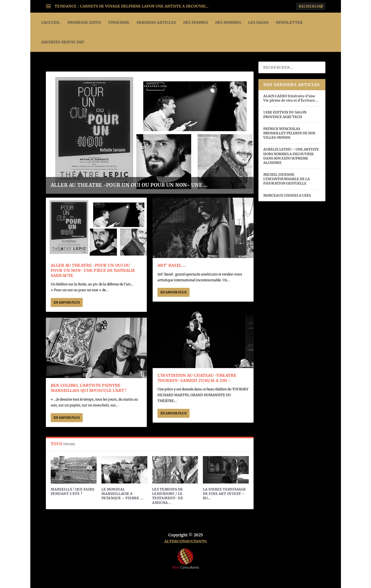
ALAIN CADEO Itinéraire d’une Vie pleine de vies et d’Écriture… (291, 98)
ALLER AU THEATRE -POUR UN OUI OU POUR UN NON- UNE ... (129, 185)
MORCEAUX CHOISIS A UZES (287, 195)
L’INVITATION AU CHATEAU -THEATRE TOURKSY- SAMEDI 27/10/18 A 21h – (197, 378)
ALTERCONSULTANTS (185, 541)
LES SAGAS (258, 22)
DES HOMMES (228, 22)
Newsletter (289, 22)
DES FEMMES (196, 22)
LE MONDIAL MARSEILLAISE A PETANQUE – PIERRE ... (122, 494)
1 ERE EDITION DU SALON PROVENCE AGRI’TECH (285, 114)
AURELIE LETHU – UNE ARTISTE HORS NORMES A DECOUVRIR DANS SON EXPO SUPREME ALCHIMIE (291, 156)
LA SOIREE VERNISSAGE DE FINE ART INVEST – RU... (224, 494)
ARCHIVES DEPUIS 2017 (63, 42)
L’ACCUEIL (51, 22)
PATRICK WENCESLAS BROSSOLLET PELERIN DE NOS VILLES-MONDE (289, 133)
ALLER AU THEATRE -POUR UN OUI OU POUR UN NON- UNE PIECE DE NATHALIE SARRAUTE (93, 270)
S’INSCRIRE (119, 22)
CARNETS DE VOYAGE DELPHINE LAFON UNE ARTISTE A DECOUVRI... (144, 6)
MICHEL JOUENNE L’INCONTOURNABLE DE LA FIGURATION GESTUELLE (287, 179)
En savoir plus (67, 302)
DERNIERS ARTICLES (156, 22)
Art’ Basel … (172, 265)
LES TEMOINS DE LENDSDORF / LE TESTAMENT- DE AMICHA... (168, 496)
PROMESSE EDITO (84, 22)
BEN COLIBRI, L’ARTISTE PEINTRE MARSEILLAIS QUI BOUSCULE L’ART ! (89, 388)
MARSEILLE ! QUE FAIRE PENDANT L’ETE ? (73, 491)
